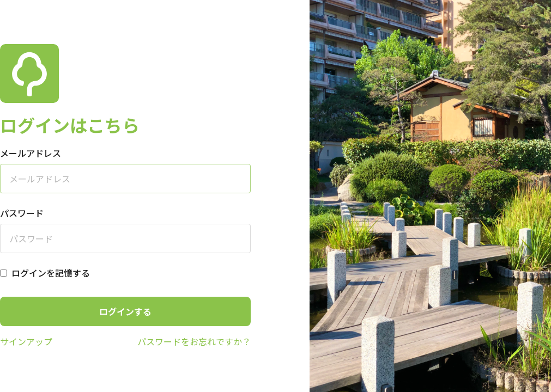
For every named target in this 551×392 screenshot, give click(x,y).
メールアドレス (31, 153)
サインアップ (26, 341)
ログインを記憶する (51, 273)
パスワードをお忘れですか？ (194, 341)
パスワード (22, 213)
